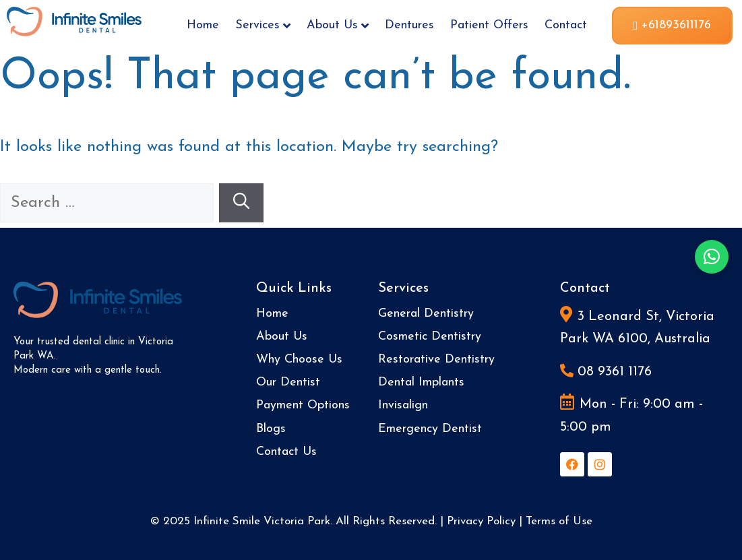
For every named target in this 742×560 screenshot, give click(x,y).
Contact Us (286, 452)
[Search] (241, 203)
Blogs (271, 429)
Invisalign (403, 405)
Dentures (409, 25)
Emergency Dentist (430, 429)
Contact (566, 25)
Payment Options (303, 405)
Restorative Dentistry (436, 360)
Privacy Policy (481, 521)
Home (203, 25)
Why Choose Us (299, 360)
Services (263, 25)
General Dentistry (426, 314)
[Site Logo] (74, 20)
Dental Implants (421, 382)
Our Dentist (288, 382)
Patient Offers (489, 25)
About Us (338, 25)
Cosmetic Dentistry (430, 337)
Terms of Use (559, 521)
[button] (712, 257)
